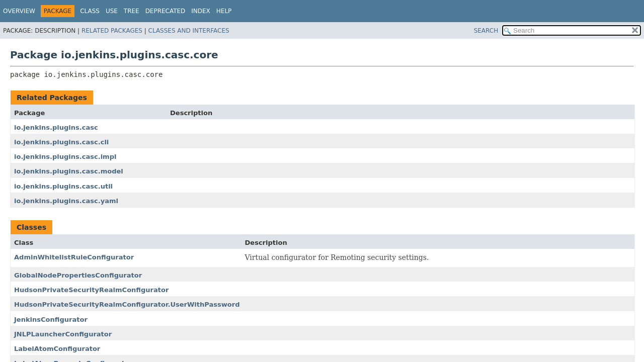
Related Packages (112, 31)
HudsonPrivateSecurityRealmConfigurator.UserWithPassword (127, 304)
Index (201, 11)
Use (112, 11)
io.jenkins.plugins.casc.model (69, 171)
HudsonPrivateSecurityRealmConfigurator (91, 290)
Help (224, 11)
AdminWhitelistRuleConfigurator (74, 257)
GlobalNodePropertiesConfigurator (78, 275)
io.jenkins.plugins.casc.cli (61, 142)
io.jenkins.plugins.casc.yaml (66, 201)
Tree (132, 11)
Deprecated (166, 11)
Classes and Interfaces (189, 31)
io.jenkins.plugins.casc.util (63, 186)
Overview (19, 11)
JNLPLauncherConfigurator (63, 334)
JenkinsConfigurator (51, 320)
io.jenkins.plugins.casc (56, 127)
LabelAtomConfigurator (57, 349)
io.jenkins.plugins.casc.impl (65, 157)
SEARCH (486, 31)
